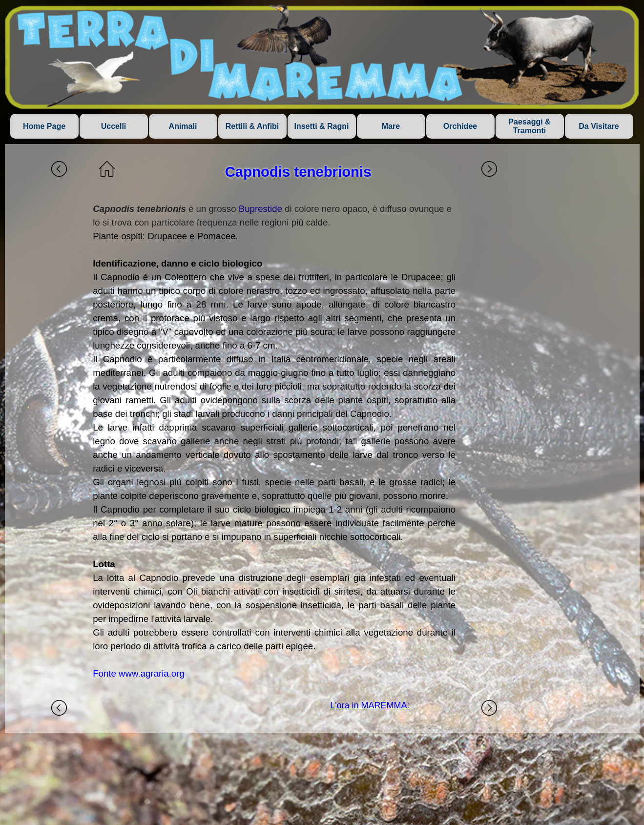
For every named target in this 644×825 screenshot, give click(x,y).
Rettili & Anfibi (252, 126)
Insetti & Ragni (321, 126)
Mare (391, 126)
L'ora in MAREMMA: (370, 705)
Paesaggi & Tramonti (529, 126)
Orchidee (460, 126)
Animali (183, 126)
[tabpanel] (274, 441)
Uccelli (114, 126)
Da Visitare (599, 126)
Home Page (44, 126)
